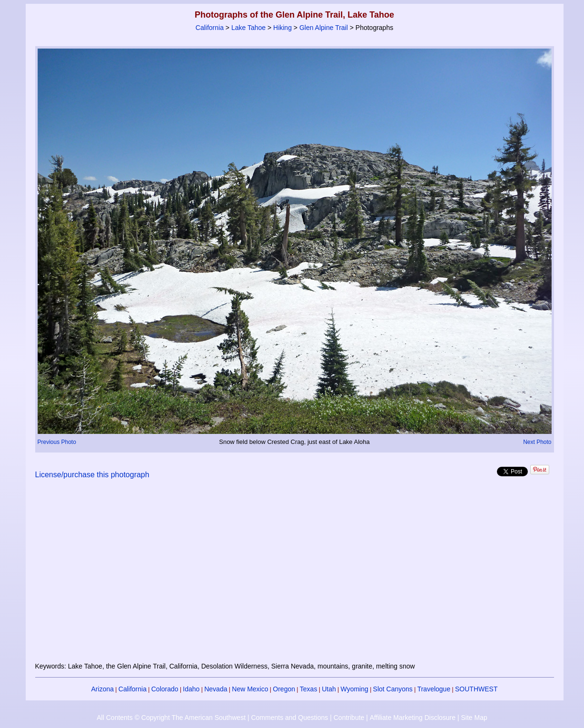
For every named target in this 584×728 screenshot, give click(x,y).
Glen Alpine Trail (324, 28)
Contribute (349, 718)
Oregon (284, 689)
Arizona (103, 689)
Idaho (191, 689)
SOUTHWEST (476, 689)
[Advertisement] (295, 576)
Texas (309, 689)
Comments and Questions (289, 718)
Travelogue (434, 689)
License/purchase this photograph (92, 475)
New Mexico (250, 689)
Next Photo (537, 442)
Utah (329, 689)
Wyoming (355, 689)
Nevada (216, 689)
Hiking (282, 28)
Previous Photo (57, 442)
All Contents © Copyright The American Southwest (171, 718)
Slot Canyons (393, 689)
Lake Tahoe (248, 28)
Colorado (165, 689)
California (210, 28)
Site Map (474, 718)
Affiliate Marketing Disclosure (413, 718)
